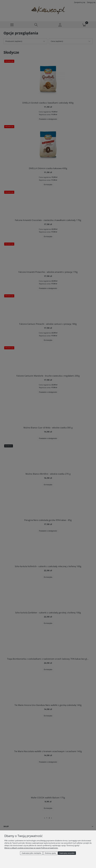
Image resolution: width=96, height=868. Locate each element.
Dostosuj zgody (50, 853)
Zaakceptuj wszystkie (67, 853)
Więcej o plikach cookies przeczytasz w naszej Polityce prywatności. (31, 848)
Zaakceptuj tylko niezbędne (31, 853)
